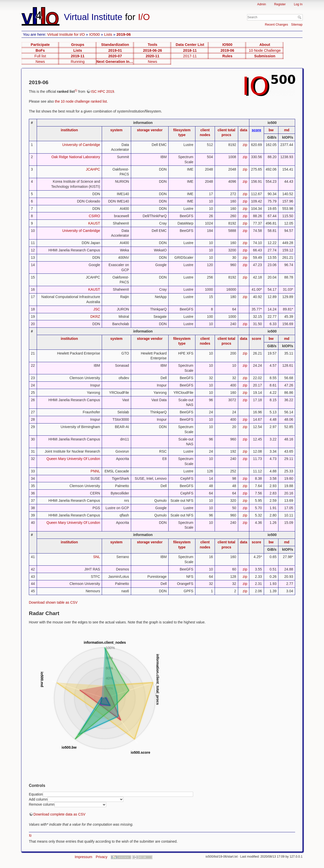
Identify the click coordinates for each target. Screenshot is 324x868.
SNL (97, 557)
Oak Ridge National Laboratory (76, 157)
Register (280, 4)
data (244, 130)
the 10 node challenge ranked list (81, 101)
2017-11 (190, 56)
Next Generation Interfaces (115, 62)
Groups (78, 45)
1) (76, 90)
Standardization (115, 45)
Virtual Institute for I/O (66, 34)
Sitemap (297, 25)
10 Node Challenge (265, 50)
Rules (227, 56)
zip (245, 145)
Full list (40, 56)
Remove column (42, 804)
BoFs (40, 50)
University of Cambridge (81, 145)
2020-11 (153, 56)
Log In (298, 4)
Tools (152, 45)
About (265, 45)
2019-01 (115, 50)
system (116, 130)
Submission (265, 56)
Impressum (83, 857)
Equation (36, 794)
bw (271, 130)
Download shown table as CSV (53, 602)
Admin (262, 4)
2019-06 (124, 34)
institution (69, 130)
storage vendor (150, 130)
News (40, 62)
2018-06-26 (153, 50)
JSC (97, 309)
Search (300, 17)
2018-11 (190, 50)
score (256, 130)
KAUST (94, 223)
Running (78, 62)
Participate (40, 45)
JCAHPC (93, 169)
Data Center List (190, 45)
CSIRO (94, 216)
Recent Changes (277, 25)
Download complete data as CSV (59, 814)
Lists (108, 34)
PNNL (95, 471)
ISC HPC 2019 (103, 91)
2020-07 (115, 56)
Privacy (102, 857)
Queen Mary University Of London (73, 459)
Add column (38, 799)
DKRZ (95, 317)
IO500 (94, 34)
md (287, 130)
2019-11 (78, 56)
